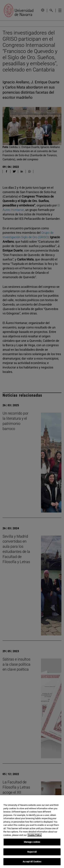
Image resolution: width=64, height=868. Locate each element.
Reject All (32, 852)
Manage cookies (32, 842)
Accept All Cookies (32, 862)
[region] (32, 832)
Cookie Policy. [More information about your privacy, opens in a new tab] (35, 835)
